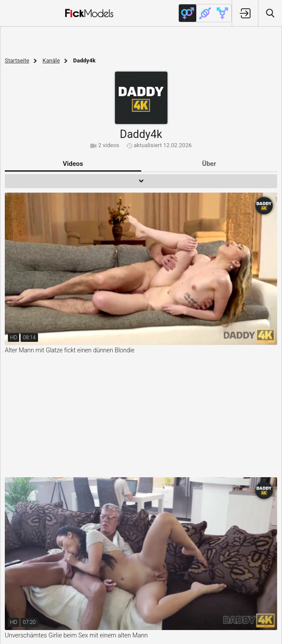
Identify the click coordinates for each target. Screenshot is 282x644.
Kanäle (51, 60)
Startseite (17, 60)
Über (209, 164)
